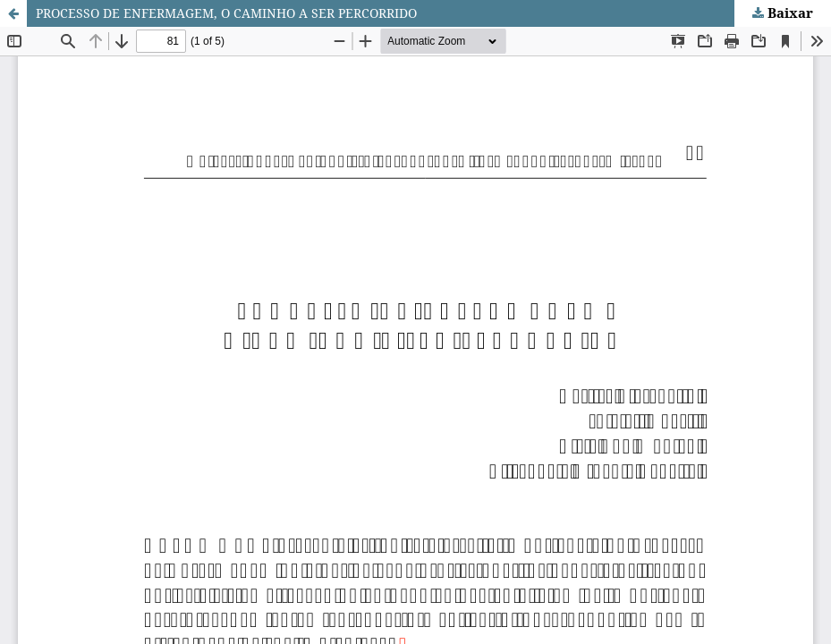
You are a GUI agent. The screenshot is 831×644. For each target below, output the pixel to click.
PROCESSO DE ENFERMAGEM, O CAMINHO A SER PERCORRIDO (226, 13)
